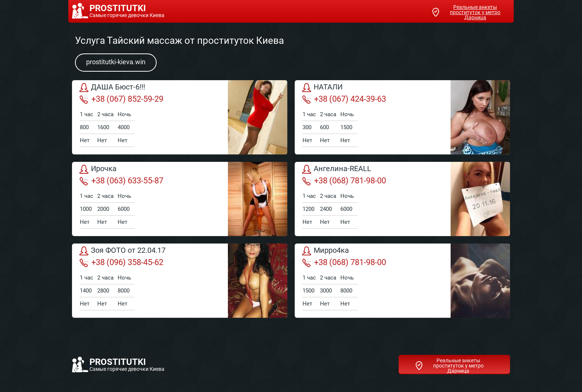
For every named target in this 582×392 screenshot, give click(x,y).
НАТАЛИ (322, 88)
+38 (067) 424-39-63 (344, 99)
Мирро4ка (326, 251)
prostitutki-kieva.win (116, 62)
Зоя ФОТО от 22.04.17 (122, 251)
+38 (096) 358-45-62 (121, 262)
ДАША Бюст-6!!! (112, 88)
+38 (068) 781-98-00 (344, 181)
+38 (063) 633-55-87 (121, 181)
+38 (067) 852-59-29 (121, 99)
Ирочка (98, 169)
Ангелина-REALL (337, 169)
